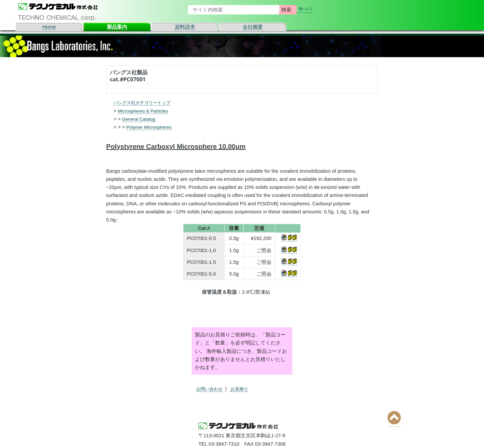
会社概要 (253, 27)
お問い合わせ (211, 389)
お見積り (244, 389)
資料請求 (185, 27)
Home (49, 27)
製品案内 (117, 27)
